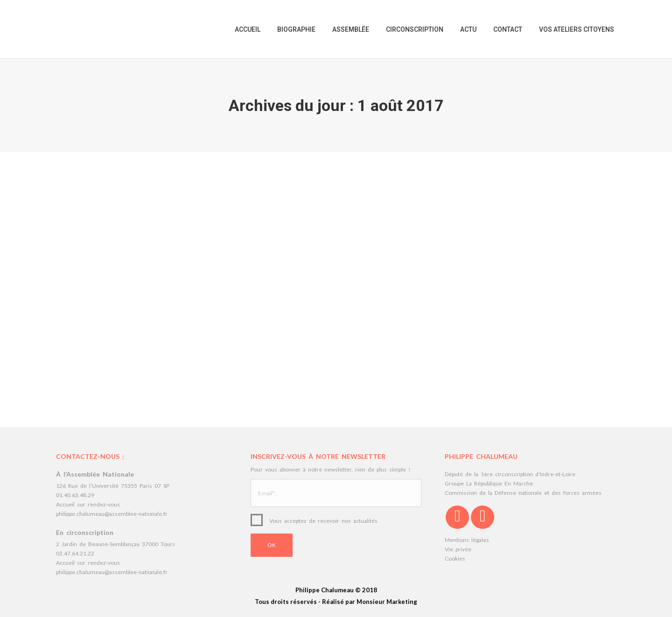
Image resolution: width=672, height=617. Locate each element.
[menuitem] (248, 29)
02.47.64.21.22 (75, 553)
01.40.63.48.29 (75, 495)
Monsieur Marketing (387, 602)
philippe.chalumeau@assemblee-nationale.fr (112, 514)
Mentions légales (467, 540)
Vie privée (458, 549)
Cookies (455, 558)
